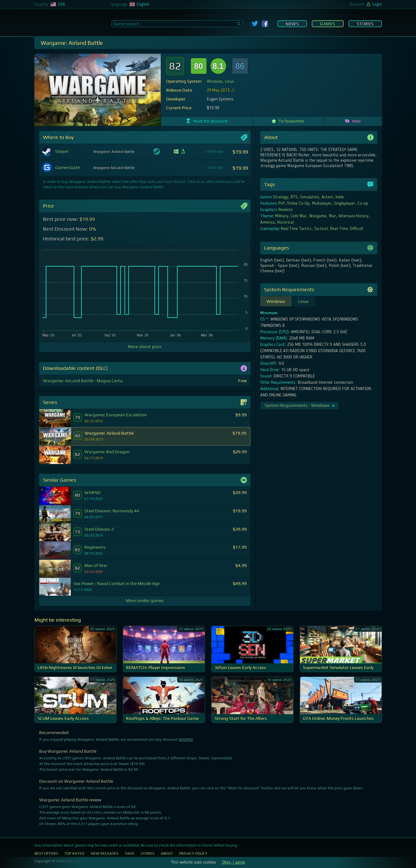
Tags (130, 853)
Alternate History (354, 216)
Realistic (286, 210)
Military (282, 216)
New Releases (105, 853)
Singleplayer (344, 203)
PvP (281, 203)
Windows (215, 81)
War (332, 216)
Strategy (281, 197)
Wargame (318, 216)
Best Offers (46, 853)
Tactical (321, 229)
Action (327, 197)
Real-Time (339, 229)
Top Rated (74, 853)
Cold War (299, 216)
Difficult (357, 229)
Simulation (310, 197)
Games (328, 24)
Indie (340, 197)
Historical (285, 222)
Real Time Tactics (296, 229)
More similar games (145, 600)
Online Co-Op (298, 203)
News (292, 24)
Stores (365, 24)
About (167, 853)
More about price (145, 347)
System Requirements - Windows (300, 405)
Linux (229, 81)
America (268, 222)
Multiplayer (322, 203)
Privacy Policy (193, 853)
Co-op (363, 203)
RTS (294, 197)
